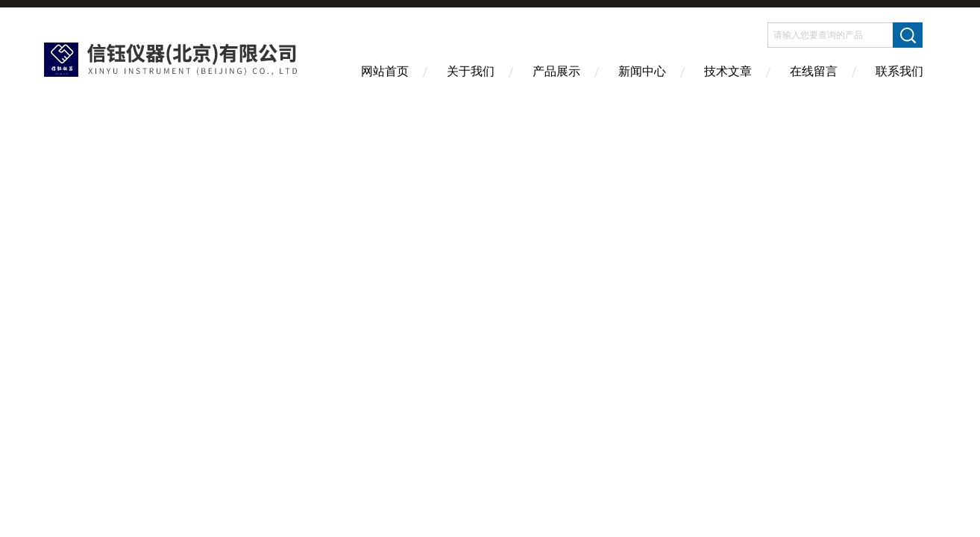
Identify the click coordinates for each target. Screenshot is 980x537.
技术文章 (728, 71)
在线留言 (814, 71)
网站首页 (385, 71)
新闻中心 (642, 71)
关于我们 (471, 71)
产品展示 (556, 71)
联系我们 (899, 71)
